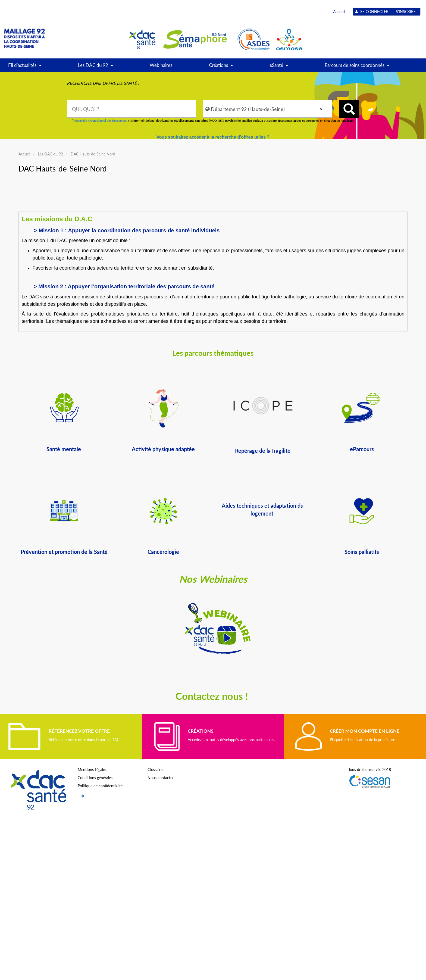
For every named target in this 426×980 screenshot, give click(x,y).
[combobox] (131, 109)
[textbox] (131, 109)
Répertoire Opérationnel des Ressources (100, 121)
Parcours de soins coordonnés (357, 67)
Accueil (339, 12)
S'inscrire (406, 12)
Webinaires (161, 65)
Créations (221, 67)
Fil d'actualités (25, 67)
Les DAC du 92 (95, 67)
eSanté (279, 67)
